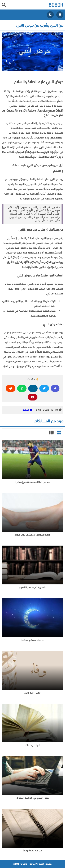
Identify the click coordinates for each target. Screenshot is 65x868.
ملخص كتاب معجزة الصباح (32, 587)
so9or (56, 5)
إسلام (26, 410)
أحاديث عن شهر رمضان (33, 640)
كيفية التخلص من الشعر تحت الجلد (32, 535)
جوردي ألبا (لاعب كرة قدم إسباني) (32, 482)
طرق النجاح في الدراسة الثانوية (33, 798)
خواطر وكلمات (32, 745)
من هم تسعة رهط (33, 851)
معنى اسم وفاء (32, 693)
